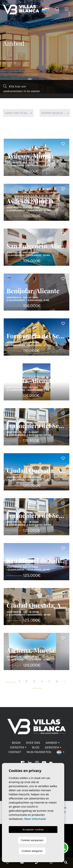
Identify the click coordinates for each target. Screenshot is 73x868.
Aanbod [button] (51, 743)
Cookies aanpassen (32, 840)
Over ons (33, 743)
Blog (36, 747)
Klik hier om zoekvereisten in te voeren (22, 89)
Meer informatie (35, 819)
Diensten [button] (17, 747)
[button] (61, 752)
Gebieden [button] (52, 747)
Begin (16, 743)
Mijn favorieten (39, 752)
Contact (15, 752)
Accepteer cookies (33, 829)
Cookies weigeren (32, 851)
